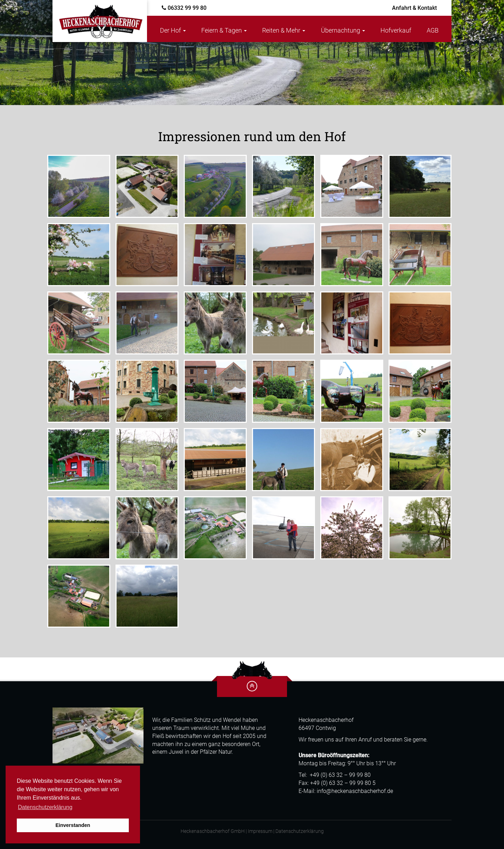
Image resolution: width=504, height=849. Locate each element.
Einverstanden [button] (73, 825)
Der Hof (173, 30)
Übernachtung (343, 30)
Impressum (260, 831)
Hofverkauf (396, 30)
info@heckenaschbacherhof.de (355, 791)
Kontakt (414, 8)
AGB (433, 30)
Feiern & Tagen (224, 30)
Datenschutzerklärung (300, 831)
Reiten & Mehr (284, 30)
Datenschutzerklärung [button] (45, 807)
